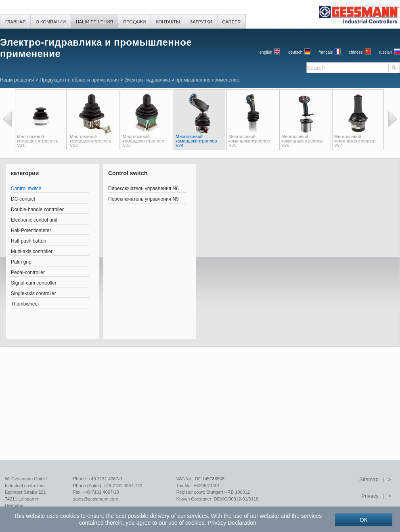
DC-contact (23, 199)
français (326, 52)
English (266, 52)
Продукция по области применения (79, 80)
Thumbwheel (25, 304)
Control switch (26, 189)
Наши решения (17, 80)
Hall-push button (28, 241)
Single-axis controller (33, 293)
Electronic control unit (34, 220)
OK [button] (364, 520)
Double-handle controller (37, 209)
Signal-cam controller (34, 283)
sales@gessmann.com (95, 499)
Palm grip (21, 262)
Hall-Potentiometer (31, 230)
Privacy (370, 496)
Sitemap (369, 479)
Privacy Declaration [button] (232, 523)
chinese (356, 52)
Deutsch (295, 52)
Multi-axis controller (32, 251)
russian (385, 52)
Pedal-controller (28, 272)
